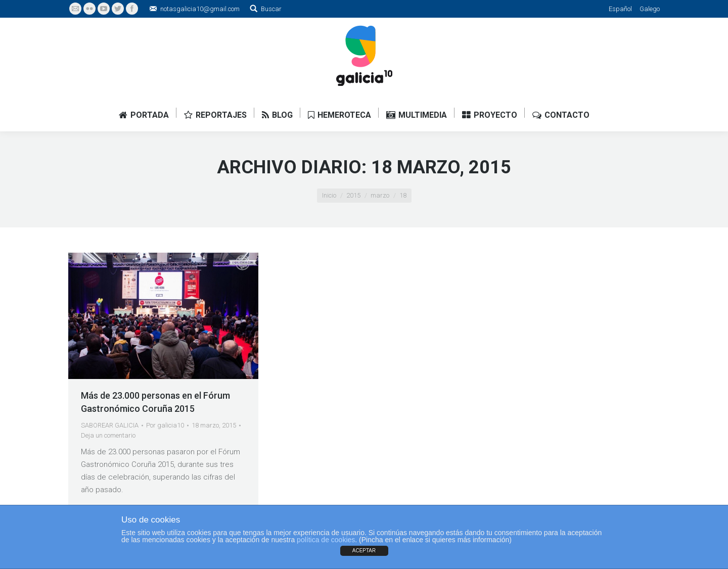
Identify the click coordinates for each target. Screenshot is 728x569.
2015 (353, 195)
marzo (380, 195)
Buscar (271, 9)
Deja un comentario (108, 435)
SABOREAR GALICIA (110, 425)
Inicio (329, 195)
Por (165, 425)
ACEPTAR (364, 551)
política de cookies (326, 540)
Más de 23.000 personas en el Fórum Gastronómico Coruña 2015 (155, 402)
